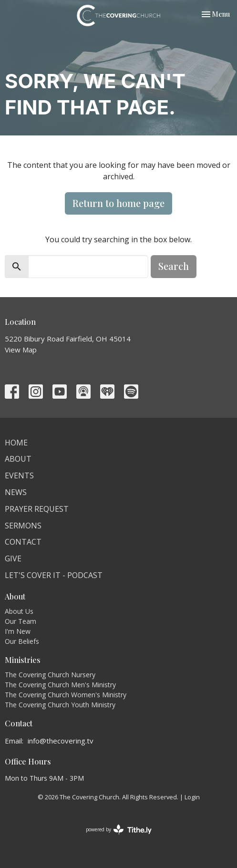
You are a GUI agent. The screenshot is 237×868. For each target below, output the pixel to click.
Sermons (23, 526)
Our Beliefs (22, 641)
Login (192, 797)
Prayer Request (37, 509)
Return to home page (118, 203)
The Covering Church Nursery (50, 675)
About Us (19, 611)
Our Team (21, 621)
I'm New (18, 631)
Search (174, 266)
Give (13, 558)
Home (16, 443)
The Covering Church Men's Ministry (60, 685)
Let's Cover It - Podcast (54, 575)
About (18, 459)
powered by (119, 830)
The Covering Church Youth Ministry (60, 705)
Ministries (23, 660)
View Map (21, 350)
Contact (23, 542)
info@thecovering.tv (61, 741)
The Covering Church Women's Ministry (66, 695)
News (16, 492)
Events (19, 475)
